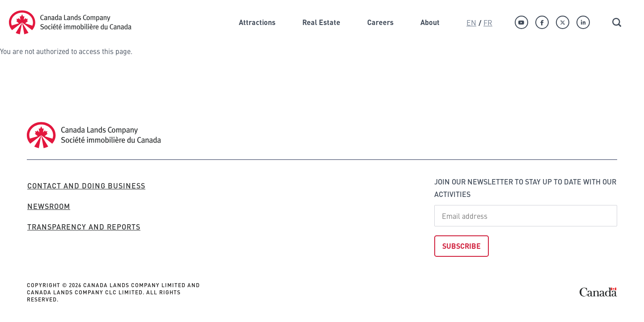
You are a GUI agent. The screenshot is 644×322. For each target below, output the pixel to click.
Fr (488, 22)
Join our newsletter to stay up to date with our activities (525, 188)
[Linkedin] (583, 22)
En (471, 22)
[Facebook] (542, 22)
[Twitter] (563, 22)
